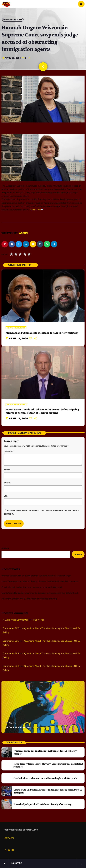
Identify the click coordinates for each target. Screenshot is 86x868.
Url (6, 496)
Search (5, 548)
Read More (35, 210)
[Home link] (6, 4)
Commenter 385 (11, 654)
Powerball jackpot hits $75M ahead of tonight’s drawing (29, 599)
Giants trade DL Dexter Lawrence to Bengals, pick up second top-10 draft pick (40, 593)
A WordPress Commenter (15, 620)
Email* (7, 483)
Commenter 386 (11, 641)
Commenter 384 (11, 666)
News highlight (13, 20)
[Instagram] (9, 850)
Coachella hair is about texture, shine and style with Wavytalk (32, 587)
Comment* (9, 451)
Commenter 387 (11, 628)
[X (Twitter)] (6, 850)
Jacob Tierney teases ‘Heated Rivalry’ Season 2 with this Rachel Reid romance (40, 582)
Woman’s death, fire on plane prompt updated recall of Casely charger (36, 576)
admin (23, 233)
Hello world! (38, 620)
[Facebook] (13, 850)
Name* (7, 470)
